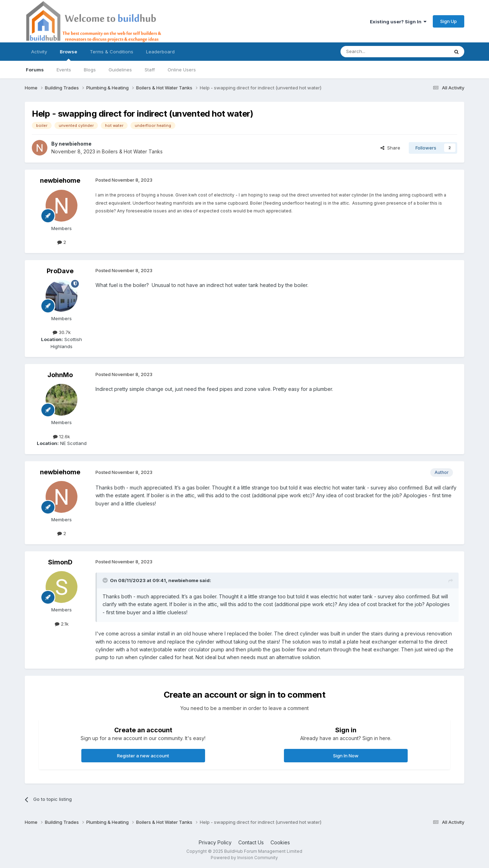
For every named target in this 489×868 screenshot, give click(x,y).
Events (64, 70)
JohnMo (60, 375)
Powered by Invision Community (244, 858)
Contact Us (251, 842)
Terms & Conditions (112, 52)
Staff (150, 70)
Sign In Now (346, 756)
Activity (39, 52)
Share (390, 148)
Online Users (182, 70)
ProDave (60, 271)
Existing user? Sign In (398, 22)
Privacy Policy (215, 842)
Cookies (280, 842)
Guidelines (120, 70)
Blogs (90, 70)
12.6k (62, 436)
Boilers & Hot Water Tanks (132, 151)
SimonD (60, 562)
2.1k (62, 624)
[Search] (377, 52)
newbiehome (75, 144)
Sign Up (449, 21)
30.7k (62, 332)
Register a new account (143, 756)
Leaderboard (160, 52)
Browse (68, 55)
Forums (35, 70)
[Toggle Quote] (106, 580)
